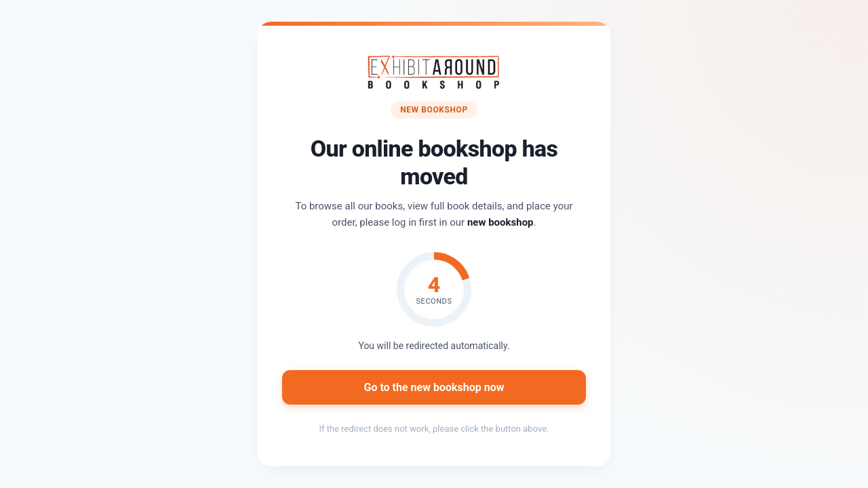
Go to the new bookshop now (434, 387)
